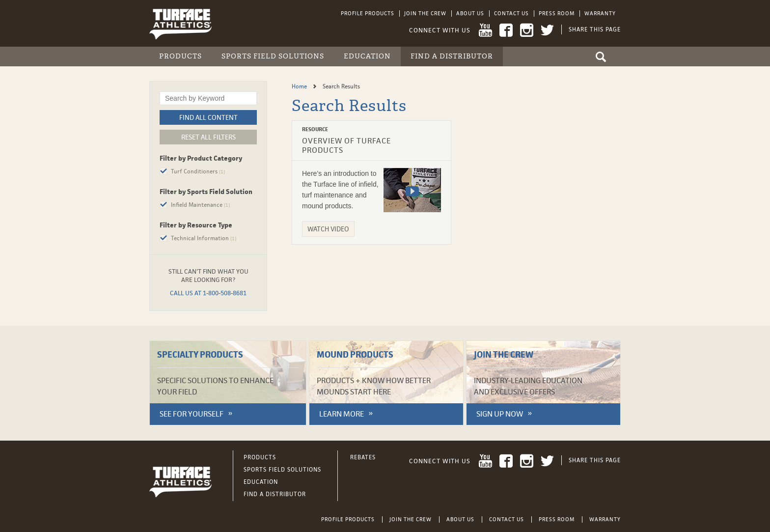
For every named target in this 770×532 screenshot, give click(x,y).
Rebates (363, 457)
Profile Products (368, 13)
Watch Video (328, 229)
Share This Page (595, 29)
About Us (470, 13)
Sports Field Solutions (273, 56)
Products (180, 56)
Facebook (506, 30)
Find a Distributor (452, 56)
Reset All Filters (208, 137)
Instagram (527, 30)
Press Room (557, 13)
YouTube (485, 30)
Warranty (600, 13)
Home (300, 86)
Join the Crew (425, 13)
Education (367, 56)
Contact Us (511, 13)
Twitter (547, 30)
